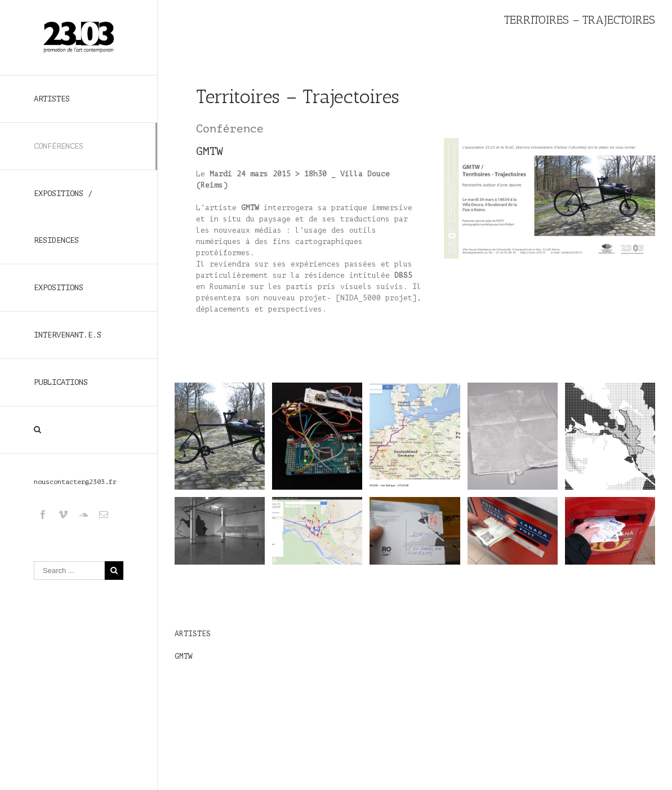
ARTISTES (52, 99)
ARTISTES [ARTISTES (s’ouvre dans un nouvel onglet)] (193, 634)
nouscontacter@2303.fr (75, 482)
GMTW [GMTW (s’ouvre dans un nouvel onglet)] (210, 151)
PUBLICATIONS (61, 382)
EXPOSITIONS (59, 288)
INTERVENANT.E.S (68, 335)
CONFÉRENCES (59, 146)
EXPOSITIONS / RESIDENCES (63, 217)
